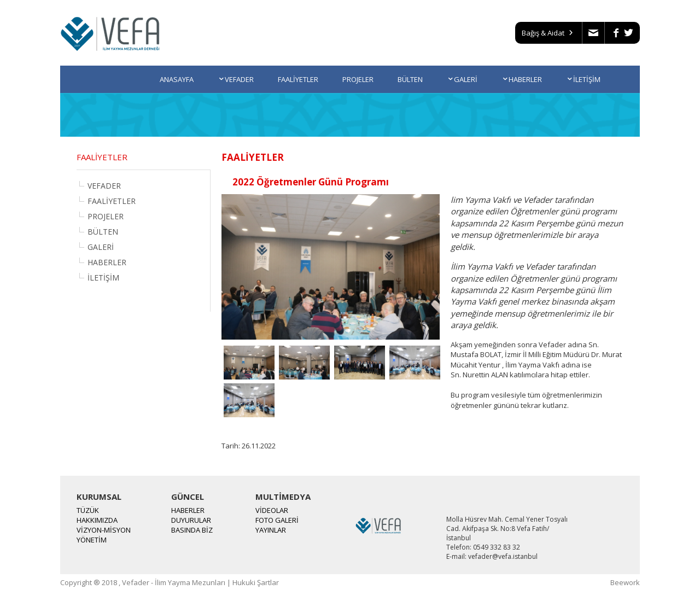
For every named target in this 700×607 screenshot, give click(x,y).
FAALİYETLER (298, 79)
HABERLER (522, 79)
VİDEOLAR (272, 510)
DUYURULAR (191, 520)
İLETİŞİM (583, 79)
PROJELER (358, 79)
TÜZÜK (88, 510)
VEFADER (236, 79)
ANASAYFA (177, 79)
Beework (625, 582)
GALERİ (462, 79)
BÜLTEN (410, 79)
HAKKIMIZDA (97, 520)
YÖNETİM (92, 540)
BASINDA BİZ (192, 530)
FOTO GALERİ (277, 520)
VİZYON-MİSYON (104, 530)
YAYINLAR (271, 530)
